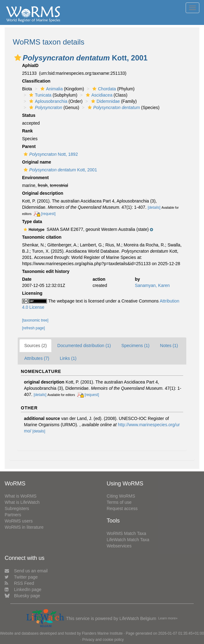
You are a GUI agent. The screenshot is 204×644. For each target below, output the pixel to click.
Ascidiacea (98, 95)
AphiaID (30, 65)
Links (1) (68, 358)
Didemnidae (105, 101)
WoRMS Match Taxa (126, 533)
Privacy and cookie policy (103, 640)
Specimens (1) (135, 346)
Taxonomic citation (42, 237)
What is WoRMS (21, 496)
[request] (48, 214)
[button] (18, 58)
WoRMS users (19, 521)
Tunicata (39, 95)
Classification (36, 81)
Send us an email (26, 571)
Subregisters (17, 508)
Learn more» (168, 618)
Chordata (103, 89)
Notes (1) (169, 346)
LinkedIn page (23, 589)
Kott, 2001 (60, 170)
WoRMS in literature (24, 527)
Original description (43, 193)
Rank (27, 131)
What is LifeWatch (22, 502)
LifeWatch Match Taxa (128, 540)
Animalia (51, 89)
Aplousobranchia (47, 101)
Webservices (119, 546)
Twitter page (21, 577)
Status (29, 115)
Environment (35, 178)
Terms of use (119, 502)
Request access (122, 508)
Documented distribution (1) (84, 346)
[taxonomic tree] (35, 320)
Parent (29, 146)
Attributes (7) (37, 358)
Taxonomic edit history (46, 271)
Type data (32, 222)
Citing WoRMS (121, 496)
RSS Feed (19, 583)
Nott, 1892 (50, 154)
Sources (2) (35, 346)
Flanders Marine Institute (102, 633)
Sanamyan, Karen (152, 285)
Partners (13, 515)
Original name (37, 162)
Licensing (32, 293)
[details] (154, 208)
